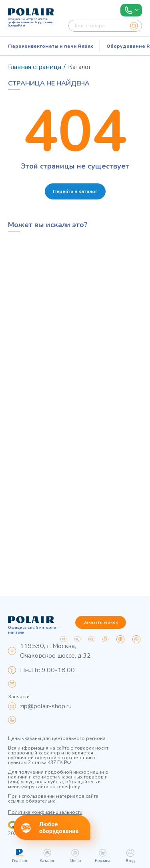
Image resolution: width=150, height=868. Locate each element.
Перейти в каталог (75, 191)
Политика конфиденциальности (45, 812)
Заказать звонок (101, 622)
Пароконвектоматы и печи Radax (51, 46)
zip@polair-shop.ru (46, 706)
